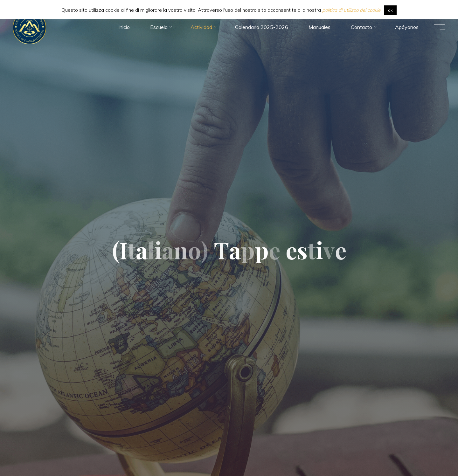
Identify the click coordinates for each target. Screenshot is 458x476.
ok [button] (390, 10)
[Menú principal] (440, 27)
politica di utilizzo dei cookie (351, 10)
